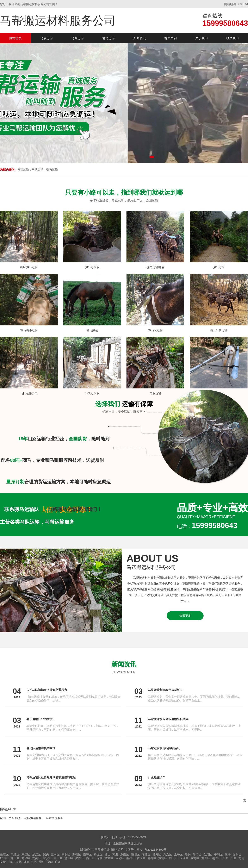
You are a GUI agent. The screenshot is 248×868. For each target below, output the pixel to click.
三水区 (55, 854)
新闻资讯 (139, 38)
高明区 (66, 854)
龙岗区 (37, 858)
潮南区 (125, 854)
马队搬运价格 (33, 818)
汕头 (188, 854)
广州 (226, 858)
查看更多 (185, 616)
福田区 (90, 858)
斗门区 (197, 854)
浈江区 (37, 854)
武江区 (15, 854)
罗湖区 (80, 858)
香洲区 (218, 854)
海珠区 (206, 858)
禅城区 (98, 854)
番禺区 (141, 858)
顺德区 (77, 854)
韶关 (46, 854)
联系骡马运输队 (22, 509)
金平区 (178, 854)
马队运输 (46, 38)
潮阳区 (135, 854)
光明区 (237, 854)
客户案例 (170, 38)
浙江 (42, 862)
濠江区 (146, 854)
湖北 (19, 862)
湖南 (26, 862)
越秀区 (216, 858)
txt (246, 4)
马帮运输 (77, 38)
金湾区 (208, 854)
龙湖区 (168, 854)
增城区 (109, 858)
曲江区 (4, 854)
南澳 (115, 854)
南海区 (87, 854)
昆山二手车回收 (10, 818)
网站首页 (15, 38)
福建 (50, 862)
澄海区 (157, 854)
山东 (11, 862)
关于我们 (201, 38)
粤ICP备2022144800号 (151, 850)
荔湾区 (195, 858)
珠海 (228, 854)
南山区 (58, 858)
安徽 (3, 862)
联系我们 (232, 38)
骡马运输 (108, 38)
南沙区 (130, 858)
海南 (241, 858)
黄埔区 (163, 858)
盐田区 (69, 858)
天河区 (184, 858)
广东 (58, 862)
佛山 (107, 854)
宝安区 (47, 858)
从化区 (120, 858)
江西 (34, 862)
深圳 (100, 858)
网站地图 (230, 4)
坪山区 (4, 858)
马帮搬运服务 (55, 818)
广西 (234, 858)
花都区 (152, 858)
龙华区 (26, 858)
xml (240, 4)
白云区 (173, 858)
